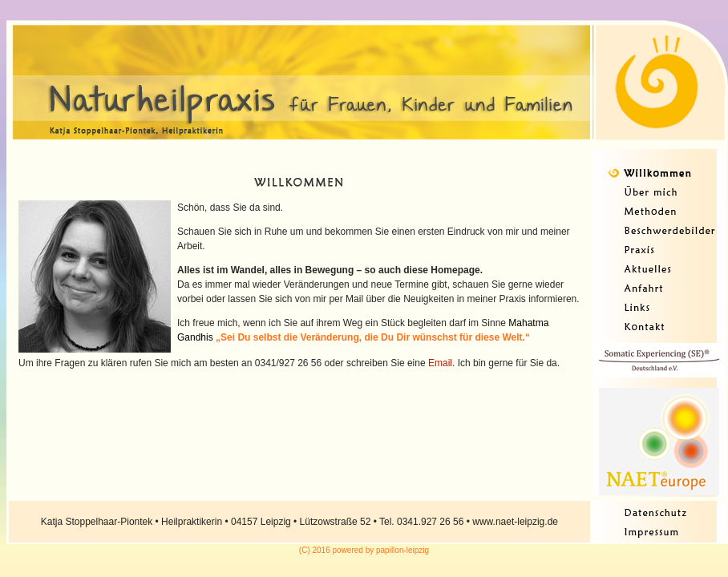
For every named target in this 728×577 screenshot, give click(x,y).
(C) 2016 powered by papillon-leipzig (364, 550)
